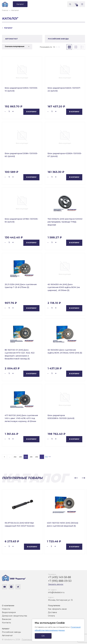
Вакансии (7, 619)
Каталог (6, 629)
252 (15, 457)
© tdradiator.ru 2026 (11, 640)
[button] (76, 478)
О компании (8, 606)
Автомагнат (7, 635)
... (10, 457)
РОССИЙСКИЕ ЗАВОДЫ (58, 39)
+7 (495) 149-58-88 (59, 577)
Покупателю (54, 606)
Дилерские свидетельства (14, 616)
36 (59, 47)
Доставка (52, 612)
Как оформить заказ (57, 609)
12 (54, 47)
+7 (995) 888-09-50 (60, 581)
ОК (43, 636)
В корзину (31, 112)
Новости (6, 609)
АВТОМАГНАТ (11, 39)
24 (56, 47)
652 (46, 457)
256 (37, 457)
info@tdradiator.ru (56, 592)
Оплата (51, 616)
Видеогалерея (9, 612)
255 (31, 457)
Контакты (6, 623)
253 (20, 457)
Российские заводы (11, 632)
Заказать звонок (56, 584)
